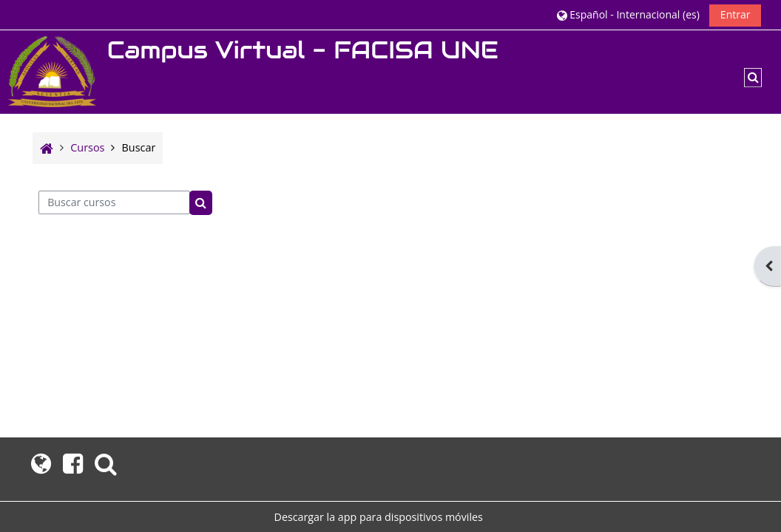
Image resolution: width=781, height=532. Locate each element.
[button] (628, 14)
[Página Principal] (52, 71)
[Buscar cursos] (114, 202)
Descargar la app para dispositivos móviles (379, 517)
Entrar (736, 14)
